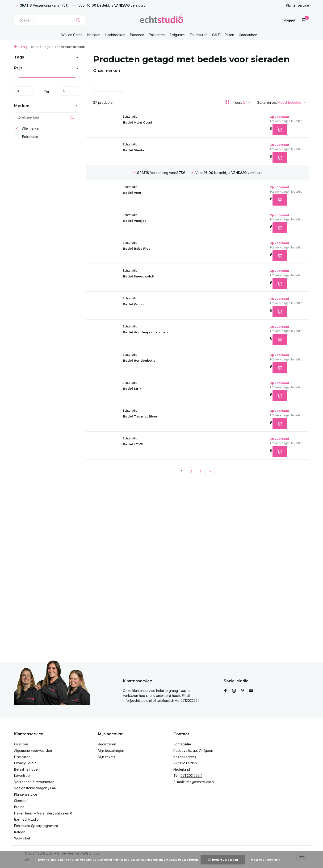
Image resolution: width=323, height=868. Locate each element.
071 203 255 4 (191, 775)
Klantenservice (298, 5)
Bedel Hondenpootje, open (161, 342)
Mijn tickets (107, 757)
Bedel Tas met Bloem (156, 430)
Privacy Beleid (25, 763)
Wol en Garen (72, 35)
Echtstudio (26, 138)
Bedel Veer (145, 181)
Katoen (20, 832)
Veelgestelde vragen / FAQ (35, 788)
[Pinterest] (243, 691)
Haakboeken (115, 35)
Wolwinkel (22, 838)
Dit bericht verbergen (223, 860)
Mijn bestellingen (111, 750)
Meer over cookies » (266, 860)
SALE (216, 35)
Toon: (237, 102)
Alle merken (27, 130)
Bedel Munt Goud (151, 123)
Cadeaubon (248, 35)
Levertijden (23, 775)
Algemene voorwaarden (33, 750)
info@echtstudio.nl (200, 782)
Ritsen (229, 35)
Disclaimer (22, 757)
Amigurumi (177, 35)
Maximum (68, 91)
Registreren (107, 744)
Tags (48, 47)
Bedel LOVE (146, 459)
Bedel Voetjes (148, 225)
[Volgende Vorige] (210, 487)
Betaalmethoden (27, 769)
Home (36, 47)
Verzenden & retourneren (34, 782)
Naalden (94, 35)
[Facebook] (226, 691)
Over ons (21, 744)
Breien (19, 807)
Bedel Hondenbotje (154, 371)
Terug (21, 47)
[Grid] (227, 102)
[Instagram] (234, 691)
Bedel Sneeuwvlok (153, 283)
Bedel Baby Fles (150, 254)
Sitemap (20, 801)
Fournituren (199, 35)
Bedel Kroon (147, 313)
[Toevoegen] (277, 131)
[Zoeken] (50, 20)
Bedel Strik (145, 400)
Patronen (137, 35)
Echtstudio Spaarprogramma (36, 826)
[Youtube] (251, 691)
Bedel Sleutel (148, 152)
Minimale (25, 91)
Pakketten (157, 35)
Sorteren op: (267, 102)
